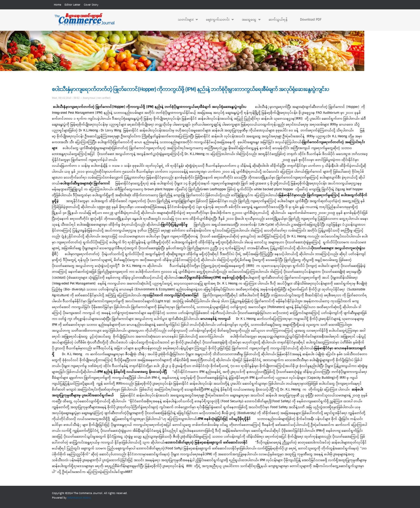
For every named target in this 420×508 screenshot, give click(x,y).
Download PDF (311, 20)
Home (57, 5)
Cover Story (91, 5)
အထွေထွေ (249, 20)
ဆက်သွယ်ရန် (278, 20)
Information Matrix (79, 498)
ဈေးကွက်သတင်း (217, 20)
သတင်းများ (185, 20)
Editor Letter (72, 5)
